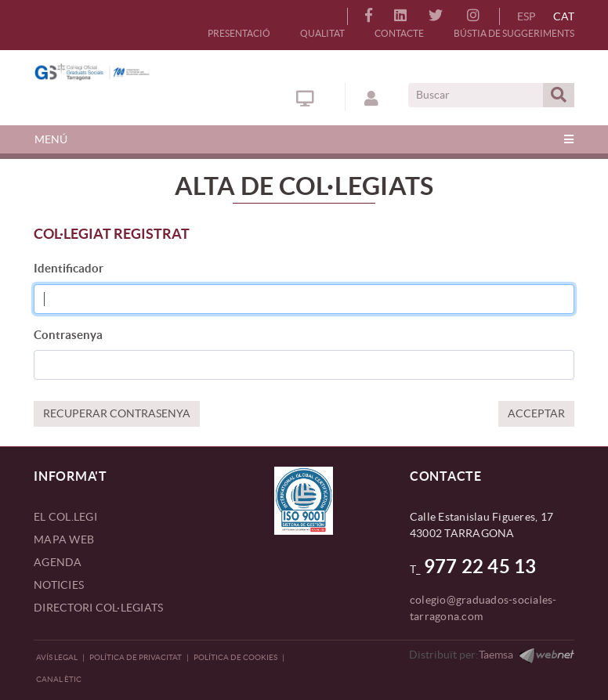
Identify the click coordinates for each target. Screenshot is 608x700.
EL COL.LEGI (65, 517)
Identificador (69, 268)
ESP (527, 16)
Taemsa (496, 655)
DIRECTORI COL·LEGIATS (98, 608)
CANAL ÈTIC (59, 679)
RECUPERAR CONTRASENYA (117, 413)
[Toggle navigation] (304, 139)
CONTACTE (399, 33)
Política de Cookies (235, 657)
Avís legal (57, 657)
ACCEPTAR (536, 413)
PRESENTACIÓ (239, 33)
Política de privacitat (136, 657)
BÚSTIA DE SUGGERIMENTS (514, 33)
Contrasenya (68, 335)
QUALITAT (322, 33)
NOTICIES (59, 585)
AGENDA (58, 562)
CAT (564, 16)
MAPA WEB (64, 539)
